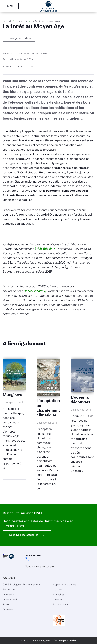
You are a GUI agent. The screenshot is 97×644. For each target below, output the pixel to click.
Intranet (57, 599)
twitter (27, 559)
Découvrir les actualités (24, 535)
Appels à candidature (65, 584)
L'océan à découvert (82, 419)
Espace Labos (61, 604)
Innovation (9, 594)
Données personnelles (65, 640)
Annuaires (59, 594)
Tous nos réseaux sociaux (40, 566)
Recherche (9, 589)
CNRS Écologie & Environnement (21, 584)
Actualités (8, 609)
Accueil (7, 21)
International (10, 599)
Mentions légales (41, 640)
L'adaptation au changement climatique (48, 428)
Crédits (25, 640)
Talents (7, 604)
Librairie (22, 21)
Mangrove (14, 417)
